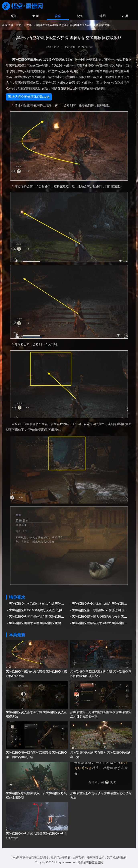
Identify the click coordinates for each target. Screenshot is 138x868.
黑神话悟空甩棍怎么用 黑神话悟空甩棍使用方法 (39, 623)
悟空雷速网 (96, 862)
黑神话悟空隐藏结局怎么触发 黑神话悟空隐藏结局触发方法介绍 (102, 623)
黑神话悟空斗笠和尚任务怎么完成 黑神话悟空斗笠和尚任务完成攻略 (39, 604)
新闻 (36, 16)
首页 (13, 16)
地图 (102, 16)
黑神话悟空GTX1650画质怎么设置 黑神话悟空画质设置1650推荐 (39, 610)
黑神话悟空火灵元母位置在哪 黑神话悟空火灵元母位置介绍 (39, 617)
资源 (125, 16)
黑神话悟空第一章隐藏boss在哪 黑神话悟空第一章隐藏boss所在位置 (102, 610)
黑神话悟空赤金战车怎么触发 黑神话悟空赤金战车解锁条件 (102, 604)
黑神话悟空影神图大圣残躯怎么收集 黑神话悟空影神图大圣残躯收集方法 (102, 617)
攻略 (58, 16)
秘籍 (80, 16)
